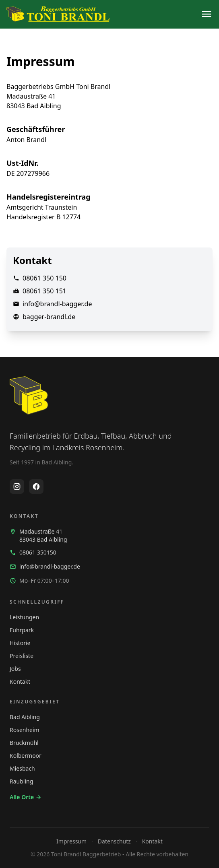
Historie (20, 643)
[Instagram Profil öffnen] (17, 487)
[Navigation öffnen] (207, 14)
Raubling (21, 781)
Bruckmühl (24, 743)
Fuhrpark (22, 630)
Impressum (71, 841)
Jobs (15, 669)
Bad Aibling (25, 717)
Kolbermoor (26, 756)
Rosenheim (25, 730)
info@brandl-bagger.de (57, 304)
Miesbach (22, 768)
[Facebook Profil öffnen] (36, 487)
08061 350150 (33, 552)
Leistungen (24, 617)
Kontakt (20, 681)
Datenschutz (114, 841)
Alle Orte (26, 797)
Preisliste (22, 656)
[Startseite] (58, 14)
